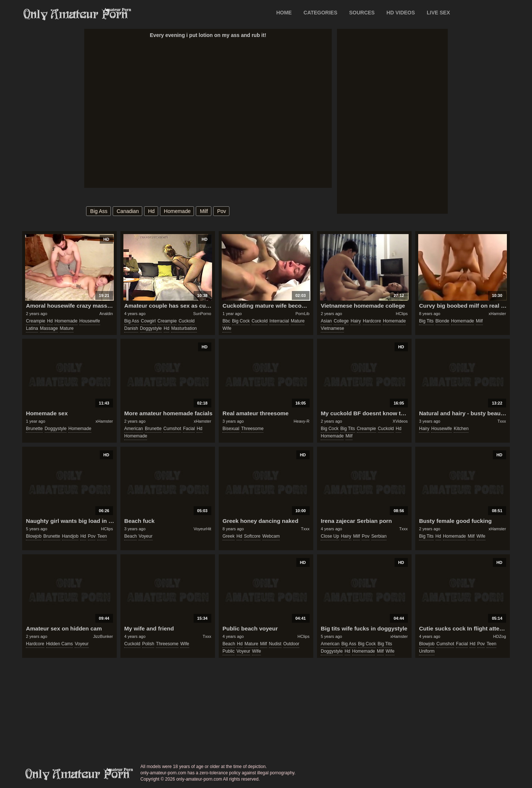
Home (284, 13)
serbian (379, 536)
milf (204, 211)
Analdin (106, 314)
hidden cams (60, 644)
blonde (442, 321)
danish (131, 328)
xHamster (497, 314)
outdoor (291, 644)
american (134, 429)
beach (130, 536)
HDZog (500, 636)
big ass (99, 211)
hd (151, 211)
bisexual (231, 429)
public (229, 651)
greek (229, 536)
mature (67, 328)
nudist (275, 644)
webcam (271, 536)
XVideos (400, 421)
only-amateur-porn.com (78, 774)
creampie (35, 321)
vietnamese (332, 328)
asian (326, 321)
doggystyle (151, 328)
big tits (426, 321)
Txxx (502, 421)
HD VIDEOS (401, 13)
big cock (241, 321)
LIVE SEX (438, 13)
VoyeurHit (202, 529)
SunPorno (202, 314)
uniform (427, 651)
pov (222, 211)
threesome (253, 429)
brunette (34, 429)
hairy (356, 321)
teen (102, 536)
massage (49, 328)
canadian (128, 211)
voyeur (145, 536)
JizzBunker (103, 636)
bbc (226, 321)
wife (227, 328)
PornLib (303, 314)
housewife (90, 321)
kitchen (461, 429)
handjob (70, 536)
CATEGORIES (321, 13)
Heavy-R (302, 421)
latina (32, 328)
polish (148, 644)
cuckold (186, 321)
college (341, 321)
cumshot (172, 429)
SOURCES (362, 13)
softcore (252, 536)
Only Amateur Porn (76, 14)
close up (330, 536)
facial (189, 429)
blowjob (34, 536)
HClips (402, 314)
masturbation (184, 328)
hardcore (372, 321)
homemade (177, 211)
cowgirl (148, 321)
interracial (279, 321)
